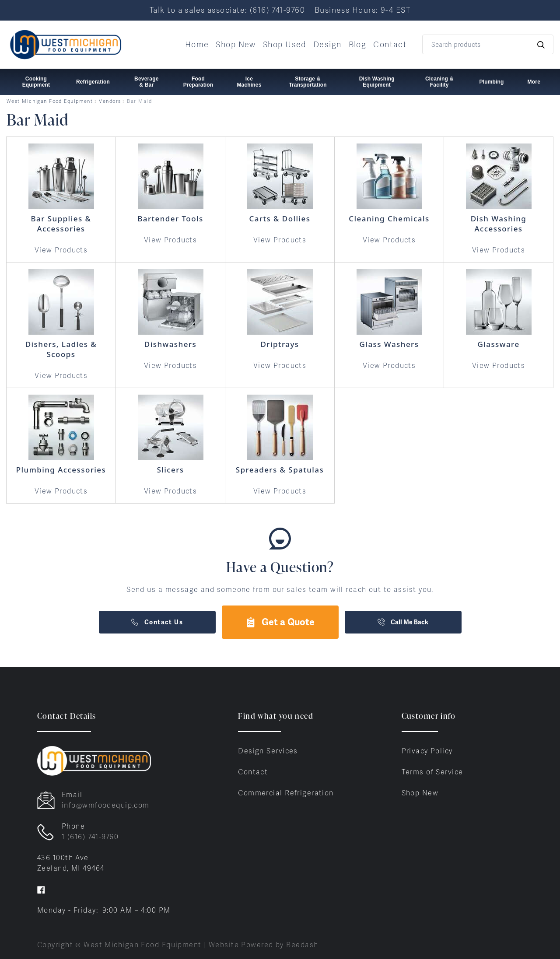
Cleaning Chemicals (389, 219)
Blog (358, 44)
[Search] (488, 44)
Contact (390, 44)
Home (197, 44)
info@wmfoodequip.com (106, 805)
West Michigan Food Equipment (50, 101)
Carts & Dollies (280, 219)
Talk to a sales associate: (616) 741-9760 (227, 10)
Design (327, 44)
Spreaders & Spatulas (280, 470)
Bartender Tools (170, 219)
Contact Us (157, 622)
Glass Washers (389, 344)
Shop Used (285, 44)
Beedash (302, 945)
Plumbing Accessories (61, 470)
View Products (61, 250)
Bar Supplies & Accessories (61, 224)
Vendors (110, 101)
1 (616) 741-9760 (90, 837)
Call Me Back (403, 622)
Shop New (236, 44)
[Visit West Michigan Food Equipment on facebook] (41, 889)
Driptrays (280, 344)
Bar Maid (139, 101)
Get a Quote (280, 622)
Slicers (170, 470)
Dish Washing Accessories (499, 224)
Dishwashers (170, 344)
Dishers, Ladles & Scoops (61, 349)
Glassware (498, 344)
